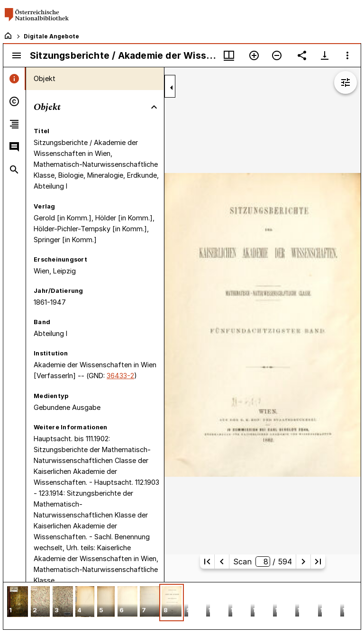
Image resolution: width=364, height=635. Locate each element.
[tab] (14, 79)
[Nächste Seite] (303, 562)
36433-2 (120, 376)
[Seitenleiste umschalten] (17, 55)
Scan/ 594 (262, 562)
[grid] (182, 606)
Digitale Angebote (51, 36)
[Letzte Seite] (318, 562)
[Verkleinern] (277, 55)
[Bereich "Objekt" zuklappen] (154, 107)
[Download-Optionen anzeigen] (325, 55)
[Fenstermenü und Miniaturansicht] (229, 55)
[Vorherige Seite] (222, 562)
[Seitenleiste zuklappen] (172, 88)
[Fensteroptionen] (347, 55)
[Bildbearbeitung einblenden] (346, 82)
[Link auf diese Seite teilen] (302, 55)
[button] (18, 603)
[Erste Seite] (207, 562)
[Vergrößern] (254, 55)
